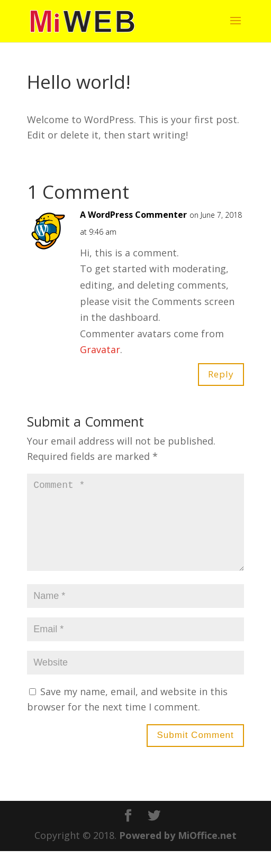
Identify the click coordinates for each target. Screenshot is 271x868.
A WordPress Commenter (133, 215)
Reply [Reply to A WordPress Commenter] (221, 374)
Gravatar (100, 349)
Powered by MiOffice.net (178, 852)
